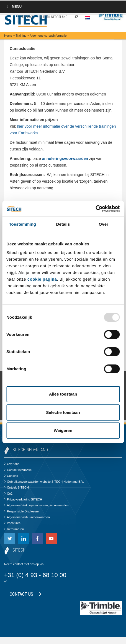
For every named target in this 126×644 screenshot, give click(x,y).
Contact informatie (18, 470)
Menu (14, 7)
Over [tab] (104, 224)
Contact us (26, 594)
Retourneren (14, 529)
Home (8, 36)
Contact (27, 17)
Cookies (11, 476)
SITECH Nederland (54, 17)
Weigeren (63, 430)
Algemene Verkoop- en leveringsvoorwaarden (36, 505)
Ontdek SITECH (16, 487)
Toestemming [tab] (22, 224)
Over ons (12, 464)
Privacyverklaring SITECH (23, 499)
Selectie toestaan (63, 412)
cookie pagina (42, 279)
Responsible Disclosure (21, 511)
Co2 (8, 494)
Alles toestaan (63, 394)
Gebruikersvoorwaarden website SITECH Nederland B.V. (44, 482)
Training (21, 36)
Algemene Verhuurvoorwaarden (27, 517)
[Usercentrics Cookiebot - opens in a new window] (95, 209)
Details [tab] (63, 224)
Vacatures (12, 523)
